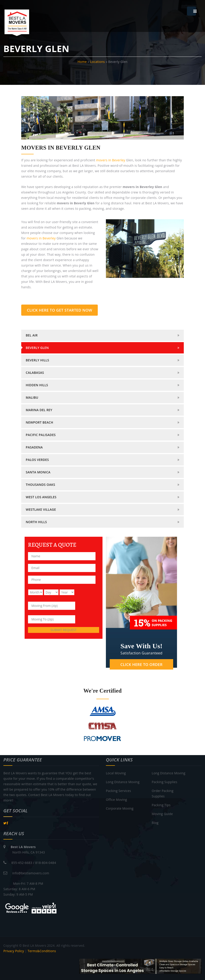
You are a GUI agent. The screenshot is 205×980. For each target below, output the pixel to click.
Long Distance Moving (123, 782)
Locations (97, 62)
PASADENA (34, 447)
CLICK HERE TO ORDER (141, 664)
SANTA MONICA (38, 472)
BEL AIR (32, 335)
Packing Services (118, 791)
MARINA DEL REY (39, 410)
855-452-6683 (22, 863)
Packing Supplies (164, 782)
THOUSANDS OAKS (40, 485)
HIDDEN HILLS (37, 385)
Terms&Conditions (42, 951)
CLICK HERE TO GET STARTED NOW (59, 310)
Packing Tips (161, 805)
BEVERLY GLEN (37, 348)
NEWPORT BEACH (39, 422)
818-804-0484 (46, 863)
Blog (155, 823)
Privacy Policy (14, 951)
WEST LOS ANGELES (41, 497)
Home (82, 62)
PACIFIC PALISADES (41, 435)
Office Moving (116, 800)
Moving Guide (162, 814)
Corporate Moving (120, 808)
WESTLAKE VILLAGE (41, 509)
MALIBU (32, 397)
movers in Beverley (111, 160)
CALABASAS (35, 373)
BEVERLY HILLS (37, 360)
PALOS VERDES (37, 460)
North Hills (36, 522)
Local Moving (116, 773)
